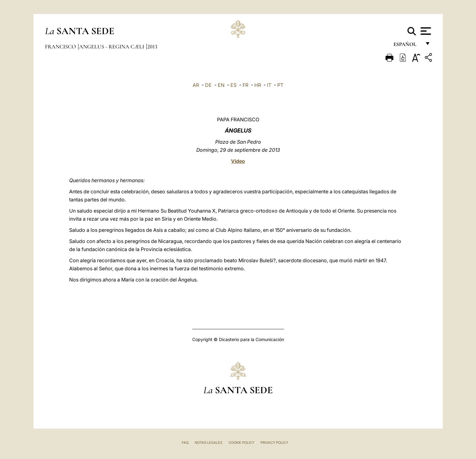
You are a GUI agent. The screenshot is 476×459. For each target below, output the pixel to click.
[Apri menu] (425, 31)
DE (208, 85)
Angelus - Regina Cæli (112, 47)
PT (280, 85)
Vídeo (238, 161)
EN (221, 85)
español (407, 46)
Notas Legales (209, 443)
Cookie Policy (241, 443)
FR (245, 85)
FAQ (185, 443)
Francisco (61, 47)
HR (258, 85)
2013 (152, 47)
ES (234, 85)
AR (196, 85)
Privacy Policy (274, 443)
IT (269, 85)
